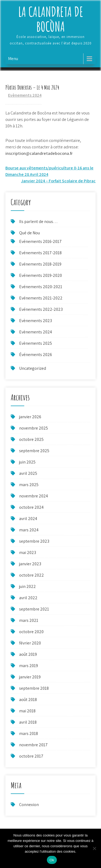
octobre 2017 (31, 756)
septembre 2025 (34, 451)
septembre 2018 (34, 688)
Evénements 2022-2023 (41, 309)
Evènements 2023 (36, 321)
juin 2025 (27, 462)
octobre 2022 (32, 575)
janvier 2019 (30, 677)
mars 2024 (29, 530)
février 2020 (30, 643)
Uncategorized (33, 368)
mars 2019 (29, 666)
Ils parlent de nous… (38, 222)
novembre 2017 (33, 745)
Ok (52, 860)
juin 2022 (27, 586)
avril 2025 (28, 473)
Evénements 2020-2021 (41, 287)
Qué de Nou (29, 233)
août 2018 (28, 700)
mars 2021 (29, 620)
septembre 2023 (34, 541)
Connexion (29, 805)
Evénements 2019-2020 (41, 275)
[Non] (94, 848)
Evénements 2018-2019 (40, 264)
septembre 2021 (34, 609)
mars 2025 (29, 485)
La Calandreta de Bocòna (51, 19)
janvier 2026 (30, 417)
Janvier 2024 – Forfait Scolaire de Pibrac (58, 181)
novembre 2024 (34, 496)
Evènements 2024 (25, 95)
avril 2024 (28, 519)
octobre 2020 (31, 632)
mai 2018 (27, 711)
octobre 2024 (31, 507)
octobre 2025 (31, 439)
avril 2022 (28, 598)
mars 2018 (29, 733)
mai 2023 (28, 552)
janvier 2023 (30, 564)
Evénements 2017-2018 (40, 253)
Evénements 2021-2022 (41, 298)
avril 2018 (28, 722)
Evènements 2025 (36, 343)
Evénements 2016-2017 (40, 241)
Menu (13, 59)
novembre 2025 (34, 428)
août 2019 (28, 654)
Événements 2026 (36, 355)
